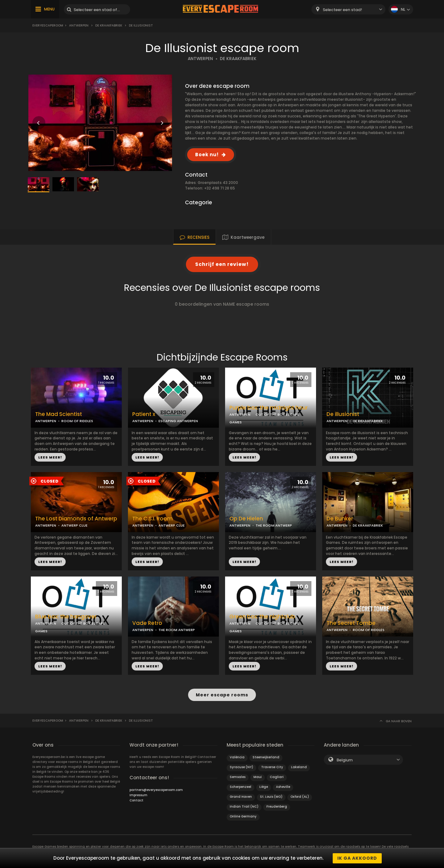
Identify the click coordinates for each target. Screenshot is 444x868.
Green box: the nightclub (262, 617)
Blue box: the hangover (66, 617)
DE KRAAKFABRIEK (238, 59)
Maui (258, 777)
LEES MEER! (50, 457)
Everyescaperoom (48, 25)
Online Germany (243, 816)
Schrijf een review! (222, 264)
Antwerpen (79, 25)
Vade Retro (147, 623)
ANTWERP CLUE (74, 525)
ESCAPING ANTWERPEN (178, 421)
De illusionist (343, 414)
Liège (264, 786)
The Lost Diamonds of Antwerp (76, 519)
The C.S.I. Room (152, 519)
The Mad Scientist (59, 414)
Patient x (144, 414)
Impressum (138, 795)
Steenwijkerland (266, 757)
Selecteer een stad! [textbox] (342, 10)
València (237, 757)
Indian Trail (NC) (244, 806)
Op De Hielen (246, 519)
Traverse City (272, 767)
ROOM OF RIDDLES (77, 421)
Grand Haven (241, 796)
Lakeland (299, 767)
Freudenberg (277, 806)
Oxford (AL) (300, 796)
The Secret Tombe (351, 623)
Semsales (238, 777)
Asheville (283, 786)
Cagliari (277, 777)
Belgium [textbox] (345, 760)
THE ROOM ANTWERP (274, 525)
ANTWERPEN (200, 59)
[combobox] (348, 9)
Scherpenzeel (240, 786)
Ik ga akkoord (357, 858)
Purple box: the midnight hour (269, 408)
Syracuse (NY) (241, 767)
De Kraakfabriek (109, 25)
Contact (136, 800)
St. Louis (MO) (271, 796)
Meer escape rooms (222, 695)
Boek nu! (207, 155)
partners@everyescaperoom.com (156, 790)
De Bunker (340, 519)
